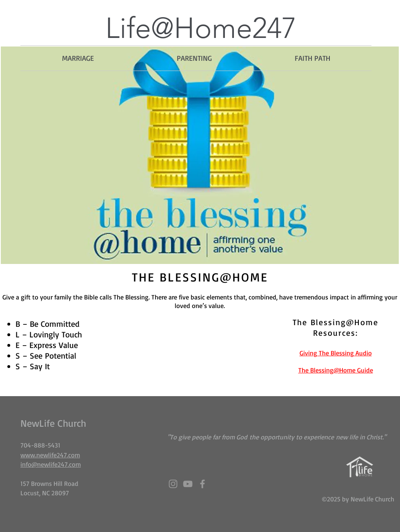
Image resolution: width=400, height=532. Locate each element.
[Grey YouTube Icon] (188, 484)
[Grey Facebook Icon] (202, 484)
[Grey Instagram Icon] (173, 484)
